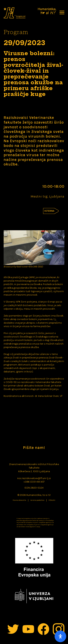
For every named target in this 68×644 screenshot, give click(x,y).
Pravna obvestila (19, 500)
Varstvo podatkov (37, 500)
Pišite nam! (34, 448)
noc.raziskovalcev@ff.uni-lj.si (34, 478)
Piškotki (52, 500)
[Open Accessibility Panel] (60, 636)
